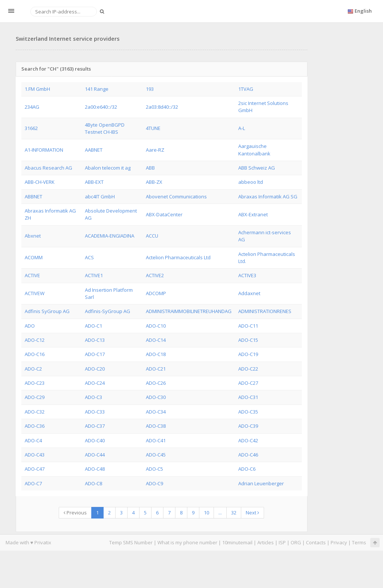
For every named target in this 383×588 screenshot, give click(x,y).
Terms (359, 542)
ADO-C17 (95, 354)
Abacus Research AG (48, 168)
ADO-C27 (248, 383)
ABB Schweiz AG (257, 168)
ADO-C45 (156, 455)
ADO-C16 (35, 354)
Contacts (316, 542)
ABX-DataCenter (164, 214)
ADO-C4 (33, 440)
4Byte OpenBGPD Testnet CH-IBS (105, 128)
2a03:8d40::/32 (162, 107)
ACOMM (34, 257)
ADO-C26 (156, 383)
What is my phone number (187, 542)
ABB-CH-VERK (40, 182)
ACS (89, 257)
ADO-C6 (247, 469)
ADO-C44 (95, 455)
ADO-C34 (156, 412)
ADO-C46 (248, 455)
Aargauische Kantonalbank (254, 150)
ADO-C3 (94, 397)
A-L (242, 128)
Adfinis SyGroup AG (47, 311)
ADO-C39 (248, 426)
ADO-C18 (156, 354)
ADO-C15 (248, 340)
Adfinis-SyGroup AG (108, 311)
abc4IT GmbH (100, 196)
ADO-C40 (95, 440)
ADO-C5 (154, 469)
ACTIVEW (35, 293)
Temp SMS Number (131, 542)
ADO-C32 (35, 412)
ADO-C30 (156, 397)
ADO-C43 (35, 455)
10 (206, 513)
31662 (31, 128)
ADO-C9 (154, 483)
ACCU (152, 236)
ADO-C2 (33, 369)
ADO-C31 (248, 397)
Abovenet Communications (176, 196)
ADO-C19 (248, 354)
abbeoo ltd (251, 182)
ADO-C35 (248, 412)
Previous (75, 513)
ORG (296, 542)
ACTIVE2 (155, 275)
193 (150, 89)
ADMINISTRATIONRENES (265, 311)
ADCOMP (156, 293)
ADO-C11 (248, 326)
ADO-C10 (156, 326)
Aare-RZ (155, 150)
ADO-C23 (35, 383)
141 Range (97, 89)
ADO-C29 (35, 397)
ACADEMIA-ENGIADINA (110, 236)
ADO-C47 (35, 469)
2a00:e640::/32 (101, 107)
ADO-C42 (248, 440)
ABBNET (33, 196)
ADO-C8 (94, 483)
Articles (266, 542)
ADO (30, 326)
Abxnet (33, 236)
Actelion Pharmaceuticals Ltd (178, 257)
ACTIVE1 (94, 275)
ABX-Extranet (253, 214)
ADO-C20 (95, 369)
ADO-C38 (156, 426)
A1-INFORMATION (44, 150)
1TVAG (246, 89)
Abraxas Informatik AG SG (268, 196)
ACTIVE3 (247, 275)
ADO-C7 (33, 483)
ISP (282, 542)
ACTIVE (32, 275)
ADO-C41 (156, 440)
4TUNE (153, 128)
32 (234, 513)
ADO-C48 (95, 469)
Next (252, 513)
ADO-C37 (95, 426)
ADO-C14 (156, 340)
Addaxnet (249, 293)
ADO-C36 (35, 426)
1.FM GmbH (37, 89)
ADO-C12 (35, 340)
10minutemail (237, 542)
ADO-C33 (95, 412)
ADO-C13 (95, 340)
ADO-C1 (94, 326)
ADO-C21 (156, 369)
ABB (150, 168)
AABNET (94, 150)
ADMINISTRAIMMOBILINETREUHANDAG (189, 311)
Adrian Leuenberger (261, 483)
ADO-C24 (95, 383)
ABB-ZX (154, 182)
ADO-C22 (248, 369)
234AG (32, 107)
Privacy (339, 542)
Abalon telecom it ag (108, 168)
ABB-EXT (94, 182)
